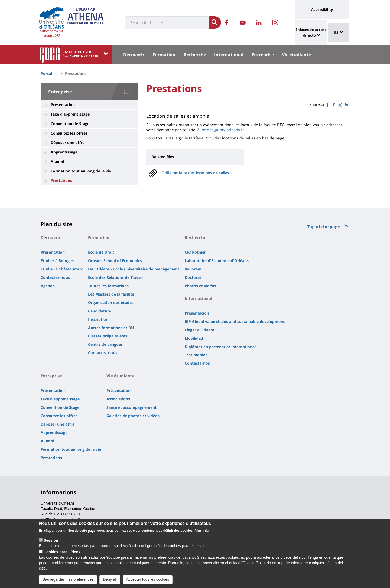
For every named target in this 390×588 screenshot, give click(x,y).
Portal (46, 73)
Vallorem (193, 269)
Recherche (195, 55)
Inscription (98, 319)
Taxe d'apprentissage (70, 114)
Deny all (110, 582)
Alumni (57, 161)
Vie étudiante (296, 55)
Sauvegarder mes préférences (68, 582)
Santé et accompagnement (131, 407)
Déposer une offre (68, 143)
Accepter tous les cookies (148, 582)
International (229, 55)
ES (339, 32)
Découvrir (134, 55)
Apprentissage (64, 152)
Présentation (63, 105)
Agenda (48, 286)
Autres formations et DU (111, 328)
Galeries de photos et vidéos (133, 416)
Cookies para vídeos (62, 554)
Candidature (100, 311)
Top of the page (324, 227)
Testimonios (196, 355)
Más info (202, 533)
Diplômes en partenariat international (220, 347)
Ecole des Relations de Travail (115, 277)
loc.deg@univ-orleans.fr (222, 130)
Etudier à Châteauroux (62, 269)
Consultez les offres (69, 133)
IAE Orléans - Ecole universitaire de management (134, 269)
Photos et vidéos (200, 286)
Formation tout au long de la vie (81, 171)
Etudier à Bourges (57, 261)
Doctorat (193, 277)
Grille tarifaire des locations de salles (195, 173)
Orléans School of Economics (115, 261)
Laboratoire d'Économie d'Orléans (217, 261)
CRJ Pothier (195, 252)
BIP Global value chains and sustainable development (235, 321)
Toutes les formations (108, 286)
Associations (118, 399)
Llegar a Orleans (200, 330)
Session (51, 543)
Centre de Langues (105, 344)
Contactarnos (197, 363)
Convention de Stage (70, 124)
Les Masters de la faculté (111, 294)
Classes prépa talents (108, 336)
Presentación (197, 313)
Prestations (61, 180)
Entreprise (263, 55)
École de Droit (101, 252)
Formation (164, 55)
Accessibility (322, 9)
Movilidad (194, 338)
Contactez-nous (55, 277)
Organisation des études (111, 303)
